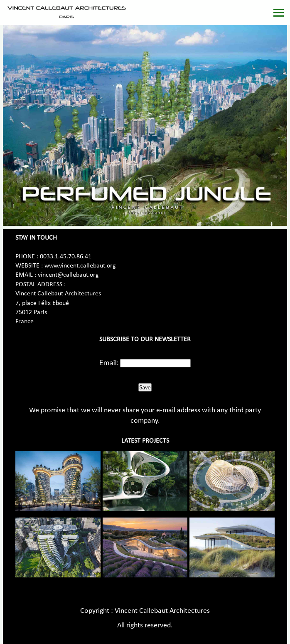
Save (145, 387)
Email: (109, 362)
